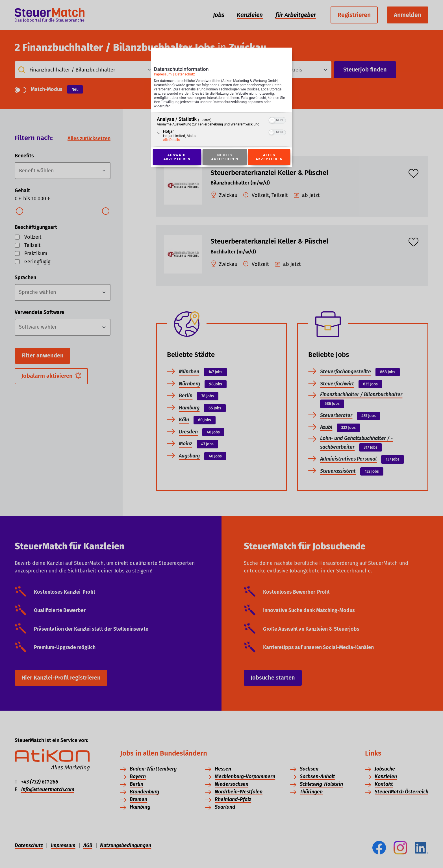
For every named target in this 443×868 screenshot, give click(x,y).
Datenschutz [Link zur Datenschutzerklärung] (185, 75)
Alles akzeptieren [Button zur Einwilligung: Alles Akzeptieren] (269, 159)
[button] (272, 121)
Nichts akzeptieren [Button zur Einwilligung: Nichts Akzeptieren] (225, 159)
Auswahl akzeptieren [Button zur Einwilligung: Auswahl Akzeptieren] (177, 159)
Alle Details (171, 141)
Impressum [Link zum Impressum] (163, 75)
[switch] (277, 121)
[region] (221, 131)
